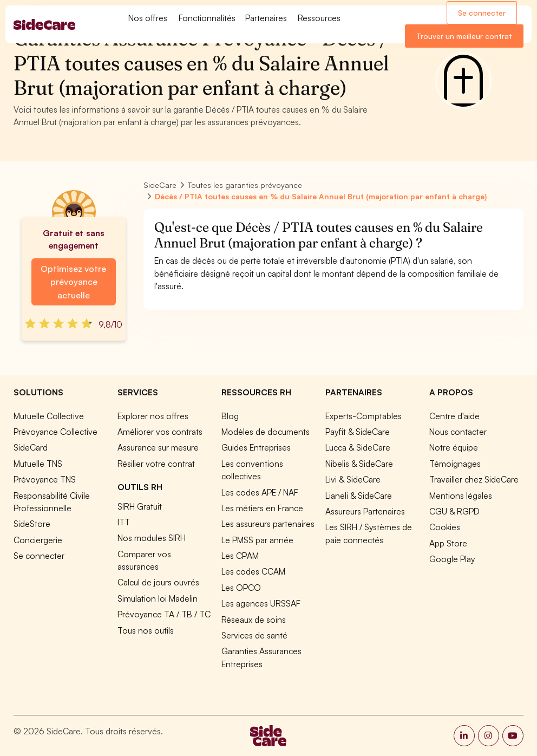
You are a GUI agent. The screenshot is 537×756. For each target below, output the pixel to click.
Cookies (445, 527)
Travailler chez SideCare (474, 479)
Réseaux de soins (254, 620)
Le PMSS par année (257, 540)
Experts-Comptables (364, 416)
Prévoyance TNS (45, 479)
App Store (448, 543)
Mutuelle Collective (49, 416)
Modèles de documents (266, 432)
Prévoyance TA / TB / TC (164, 614)
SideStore (32, 524)
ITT (124, 522)
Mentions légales (461, 496)
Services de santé (254, 635)
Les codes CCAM (253, 571)
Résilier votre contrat (156, 464)
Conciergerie (38, 540)
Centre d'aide (454, 416)
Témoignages (455, 464)
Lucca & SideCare (358, 447)
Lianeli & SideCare (359, 496)
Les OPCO (241, 588)
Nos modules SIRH (152, 538)
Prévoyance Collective (55, 432)
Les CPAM (240, 556)
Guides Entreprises (256, 447)
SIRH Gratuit (140, 506)
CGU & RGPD (454, 511)
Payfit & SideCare (358, 432)
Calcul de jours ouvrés (158, 582)
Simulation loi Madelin (158, 598)
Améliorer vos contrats (160, 432)
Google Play (452, 559)
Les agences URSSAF (261, 603)
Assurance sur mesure (158, 447)
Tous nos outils (146, 630)
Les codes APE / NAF (260, 492)
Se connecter (482, 13)
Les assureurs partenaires (268, 524)
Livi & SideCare (353, 479)
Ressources (319, 18)
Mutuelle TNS (38, 464)
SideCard (31, 447)
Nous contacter (458, 432)
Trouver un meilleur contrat (464, 36)
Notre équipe (454, 447)
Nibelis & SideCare (359, 464)
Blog (230, 416)
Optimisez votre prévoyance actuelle (73, 282)
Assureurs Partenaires (365, 511)
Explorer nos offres (153, 416)
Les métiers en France (262, 508)
